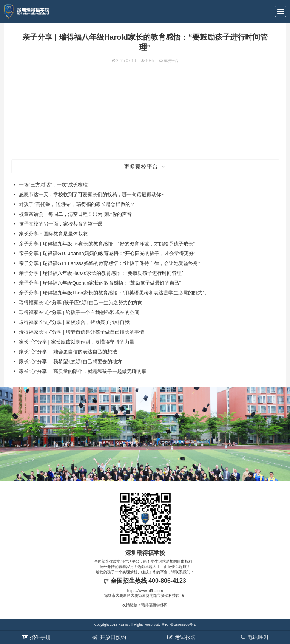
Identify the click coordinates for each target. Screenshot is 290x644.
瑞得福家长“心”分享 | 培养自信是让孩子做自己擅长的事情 (81, 332)
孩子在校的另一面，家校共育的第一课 (61, 224)
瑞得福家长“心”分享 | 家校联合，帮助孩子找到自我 (74, 322)
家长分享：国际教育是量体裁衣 (53, 234)
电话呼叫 (254, 637)
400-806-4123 (167, 581)
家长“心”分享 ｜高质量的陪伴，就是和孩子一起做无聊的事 (83, 371)
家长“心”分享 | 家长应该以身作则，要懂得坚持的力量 (76, 342)
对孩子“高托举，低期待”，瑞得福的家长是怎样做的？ (77, 204)
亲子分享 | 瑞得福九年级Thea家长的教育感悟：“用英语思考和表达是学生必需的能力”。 (114, 293)
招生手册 (36, 637)
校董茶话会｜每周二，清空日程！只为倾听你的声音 (75, 214)
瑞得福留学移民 (154, 605)
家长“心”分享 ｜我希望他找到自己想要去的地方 (70, 361)
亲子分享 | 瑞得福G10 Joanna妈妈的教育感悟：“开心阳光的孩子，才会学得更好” (107, 253)
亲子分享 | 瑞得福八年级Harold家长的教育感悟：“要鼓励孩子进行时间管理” (101, 273)
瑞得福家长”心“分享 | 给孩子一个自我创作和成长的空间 (79, 312)
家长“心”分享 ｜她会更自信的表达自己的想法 (68, 352)
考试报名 (181, 637)
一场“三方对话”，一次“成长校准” (54, 185)
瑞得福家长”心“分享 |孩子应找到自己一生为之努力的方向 (81, 303)
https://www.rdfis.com (145, 591)
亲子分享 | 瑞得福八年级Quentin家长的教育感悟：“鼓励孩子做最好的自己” (100, 283)
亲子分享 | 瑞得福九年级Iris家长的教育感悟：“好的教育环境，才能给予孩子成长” (107, 244)
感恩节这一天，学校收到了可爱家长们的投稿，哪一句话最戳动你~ (92, 194)
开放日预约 (109, 637)
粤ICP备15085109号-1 (179, 625)
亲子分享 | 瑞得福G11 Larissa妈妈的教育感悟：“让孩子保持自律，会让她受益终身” (109, 263)
